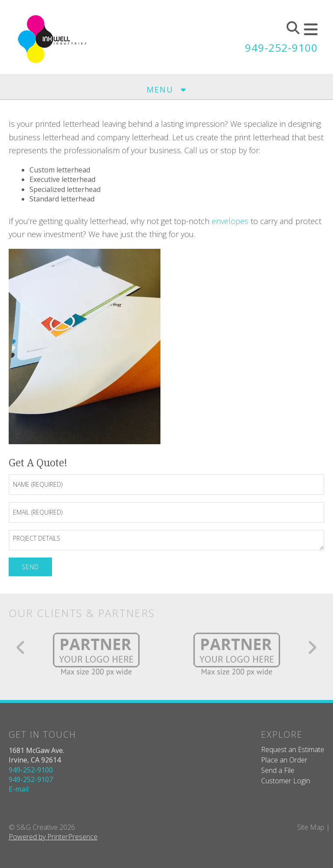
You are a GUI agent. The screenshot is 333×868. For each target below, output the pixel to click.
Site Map (311, 827)
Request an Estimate (293, 749)
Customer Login (286, 781)
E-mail (19, 789)
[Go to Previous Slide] (21, 647)
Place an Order (284, 760)
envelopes (230, 221)
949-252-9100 (281, 48)
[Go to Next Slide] (312, 647)
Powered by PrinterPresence (53, 837)
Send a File (278, 770)
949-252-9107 (31, 779)
